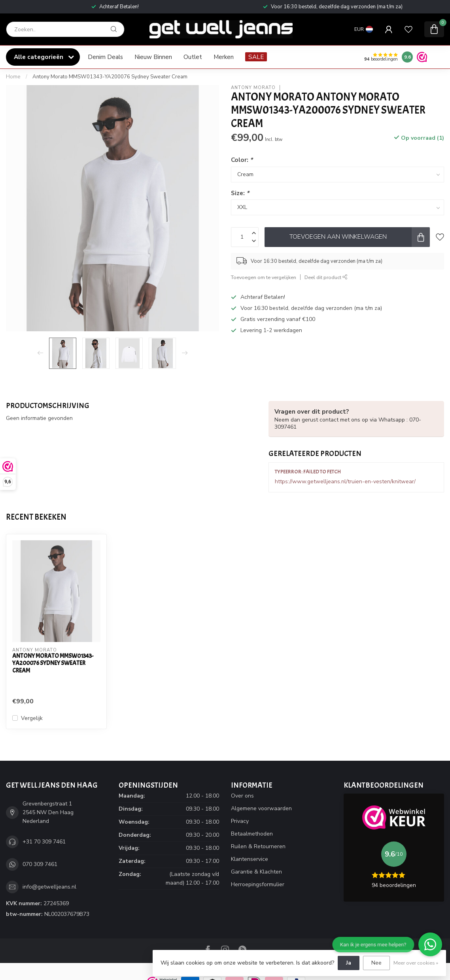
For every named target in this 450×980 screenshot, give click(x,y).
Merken (224, 57)
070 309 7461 (40, 864)
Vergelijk (32, 718)
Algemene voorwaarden (261, 808)
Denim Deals (105, 57)
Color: (242, 160)
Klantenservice (250, 859)
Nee (376, 963)
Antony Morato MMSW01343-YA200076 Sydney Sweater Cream (110, 77)
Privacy (240, 821)
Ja (349, 963)
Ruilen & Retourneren (258, 846)
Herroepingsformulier (258, 884)
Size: (240, 193)
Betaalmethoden (252, 834)
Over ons (242, 796)
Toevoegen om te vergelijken (264, 277)
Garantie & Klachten (256, 872)
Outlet (193, 57)
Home (13, 77)
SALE (256, 57)
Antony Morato (253, 88)
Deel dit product (326, 277)
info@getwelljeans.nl (49, 887)
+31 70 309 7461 (44, 842)
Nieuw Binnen (153, 57)
